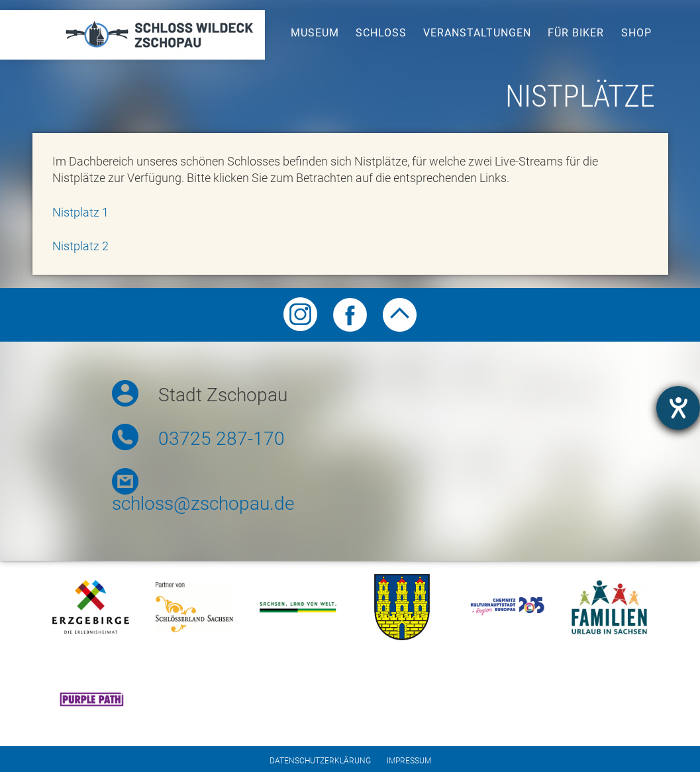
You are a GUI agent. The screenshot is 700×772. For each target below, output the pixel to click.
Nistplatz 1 (80, 212)
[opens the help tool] (678, 408)
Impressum (409, 761)
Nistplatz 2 (80, 246)
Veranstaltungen (477, 33)
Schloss (381, 33)
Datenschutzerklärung (320, 761)
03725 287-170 (222, 439)
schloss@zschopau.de (203, 504)
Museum (315, 33)
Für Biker (576, 33)
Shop (636, 33)
